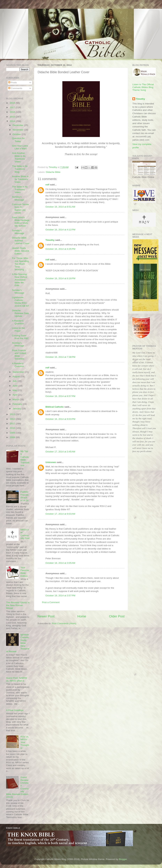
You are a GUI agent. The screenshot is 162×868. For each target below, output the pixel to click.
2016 (13, 112)
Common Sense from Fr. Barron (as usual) (20, 209)
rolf (47, 185)
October (17, 134)
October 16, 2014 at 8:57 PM (60, 396)
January (17, 409)
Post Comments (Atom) (64, 623)
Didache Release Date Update (20, 313)
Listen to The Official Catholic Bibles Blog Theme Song (143, 87)
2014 (13, 121)
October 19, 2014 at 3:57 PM (60, 596)
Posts (13, 83)
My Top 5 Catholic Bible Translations (25, 458)
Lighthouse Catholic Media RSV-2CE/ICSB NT (21, 302)
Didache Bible (53, 172)
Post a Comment (51, 602)
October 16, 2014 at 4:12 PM (60, 230)
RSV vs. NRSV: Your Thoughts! (25, 742)
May (15, 390)
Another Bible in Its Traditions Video (20, 179)
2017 (13, 107)
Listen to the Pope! (18, 329)
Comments (15, 88)
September (19, 372)
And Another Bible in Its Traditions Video (19, 157)
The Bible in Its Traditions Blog (20, 169)
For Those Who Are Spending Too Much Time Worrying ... (20, 264)
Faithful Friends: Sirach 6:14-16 (25, 496)
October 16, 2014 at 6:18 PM (60, 278)
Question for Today (18, 140)
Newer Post (46, 616)
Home (82, 616)
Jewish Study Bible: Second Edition (21, 251)
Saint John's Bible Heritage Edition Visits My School (21, 222)
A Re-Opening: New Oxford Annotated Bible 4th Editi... (20, 280)
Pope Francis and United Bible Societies (19, 355)
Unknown (51, 462)
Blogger (123, 859)
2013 (13, 414)
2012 (13, 419)
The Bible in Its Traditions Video (20, 190)
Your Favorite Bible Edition (25, 572)
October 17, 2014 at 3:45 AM (60, 452)
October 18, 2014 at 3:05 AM (60, 563)
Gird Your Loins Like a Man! (20, 147)
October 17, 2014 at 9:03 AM (60, 514)
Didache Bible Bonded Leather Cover (21, 241)
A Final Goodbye (15, 710)
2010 (13, 428)
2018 (13, 103)
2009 (13, 433)
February (18, 404)
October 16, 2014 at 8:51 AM (60, 207)
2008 (13, 437)
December (18, 125)
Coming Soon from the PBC (20, 337)
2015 (13, 117)
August (17, 376)
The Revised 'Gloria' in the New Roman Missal (18, 605)
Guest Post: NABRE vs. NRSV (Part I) (17, 679)
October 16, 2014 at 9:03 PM (60, 419)
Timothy (50, 240)
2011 (13, 424)
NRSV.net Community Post (25, 534)
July (15, 381)
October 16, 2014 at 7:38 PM (60, 357)
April (15, 395)
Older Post (117, 616)
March (16, 399)
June (15, 386)
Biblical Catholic (55, 407)
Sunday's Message (18, 198)
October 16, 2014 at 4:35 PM (60, 249)
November (18, 130)
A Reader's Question (18, 322)
